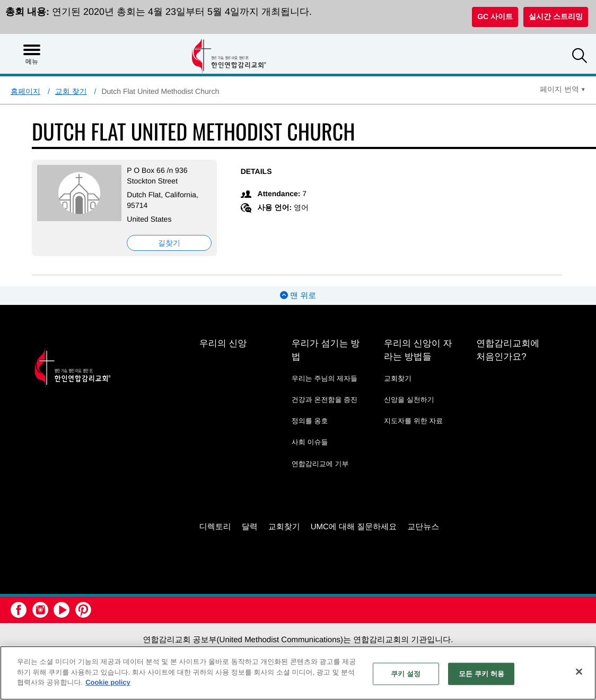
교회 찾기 (71, 91)
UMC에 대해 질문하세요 (354, 527)
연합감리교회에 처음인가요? (508, 350)
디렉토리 (215, 527)
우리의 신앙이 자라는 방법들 (418, 350)
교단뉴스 (423, 527)
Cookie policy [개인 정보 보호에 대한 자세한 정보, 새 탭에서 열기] (108, 682)
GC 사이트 (495, 16)
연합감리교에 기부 (320, 464)
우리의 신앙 (223, 343)
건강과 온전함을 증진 (325, 400)
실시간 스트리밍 (556, 16)
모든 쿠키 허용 (481, 674)
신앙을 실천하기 (409, 400)
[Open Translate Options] (563, 89)
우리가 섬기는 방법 (326, 350)
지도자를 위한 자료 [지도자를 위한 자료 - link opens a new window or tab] (413, 421)
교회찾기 (398, 378)
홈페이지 (25, 91)
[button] (580, 57)
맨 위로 (298, 296)
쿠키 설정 (406, 674)
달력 (250, 527)
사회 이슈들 (310, 442)
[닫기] (579, 672)
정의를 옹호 (310, 421)
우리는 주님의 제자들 (325, 378)
